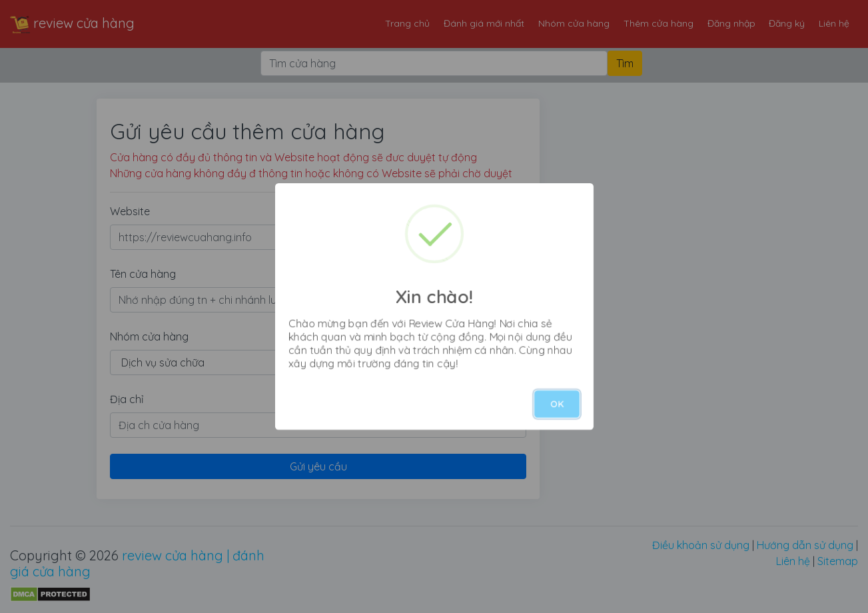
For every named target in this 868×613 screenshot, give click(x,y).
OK (557, 404)
